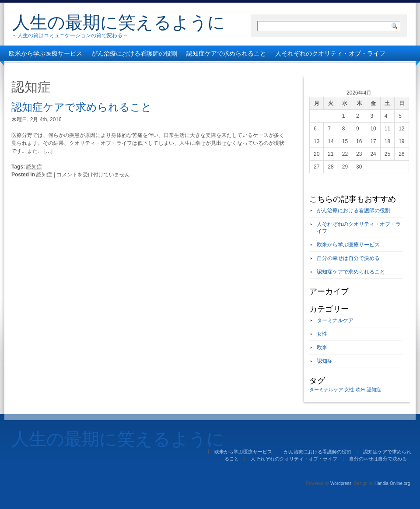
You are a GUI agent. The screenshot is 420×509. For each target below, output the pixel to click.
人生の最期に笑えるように (119, 22)
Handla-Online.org (392, 483)
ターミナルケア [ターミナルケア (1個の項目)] (326, 390)
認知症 (34, 167)
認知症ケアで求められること (226, 53)
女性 (322, 334)
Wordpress (341, 483)
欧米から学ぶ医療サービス (45, 53)
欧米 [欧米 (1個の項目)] (360, 390)
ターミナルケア (335, 320)
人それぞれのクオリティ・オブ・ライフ (330, 53)
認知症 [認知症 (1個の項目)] (374, 390)
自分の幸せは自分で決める (45, 69)
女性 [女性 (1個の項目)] (349, 390)
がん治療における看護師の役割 (134, 53)
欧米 (322, 348)
